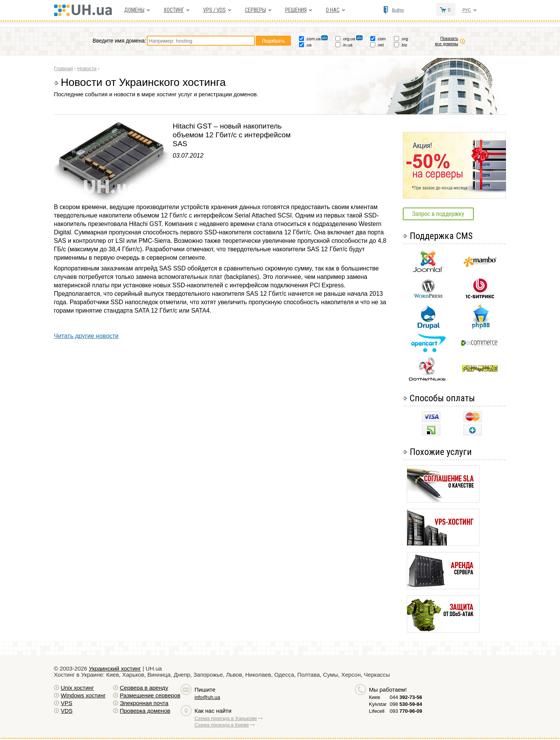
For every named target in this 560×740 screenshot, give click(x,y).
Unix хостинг (77, 688)
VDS (67, 711)
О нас (333, 10)
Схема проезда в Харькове (226, 718)
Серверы (255, 10)
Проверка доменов (145, 711)
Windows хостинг (83, 695)
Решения (296, 10)
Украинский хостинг (115, 668)
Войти (398, 10)
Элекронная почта (144, 703)
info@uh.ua (208, 697)
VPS (67, 703)
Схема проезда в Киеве (222, 725)
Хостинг (174, 10)
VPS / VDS (214, 10)
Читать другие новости (86, 336)
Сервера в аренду (144, 688)
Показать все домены (447, 41)
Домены (134, 10)
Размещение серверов (150, 695)
